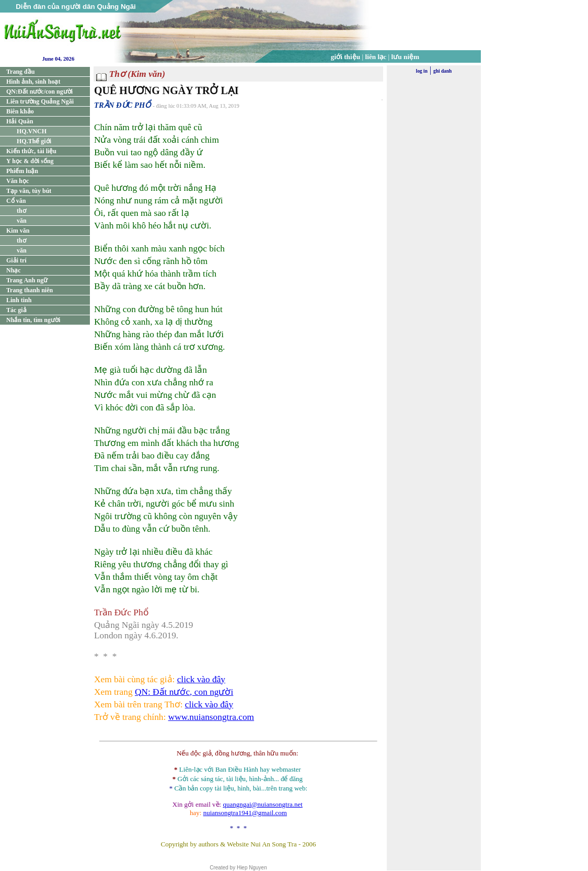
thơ (21, 211)
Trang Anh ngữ (27, 280)
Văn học (18, 181)
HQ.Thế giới (34, 141)
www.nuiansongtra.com (211, 717)
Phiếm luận (22, 171)
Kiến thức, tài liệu (31, 151)
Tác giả (16, 310)
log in (422, 71)
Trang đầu (20, 72)
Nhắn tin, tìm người (33, 320)
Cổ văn (16, 201)
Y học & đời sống (30, 161)
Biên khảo (20, 111)
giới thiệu (345, 57)
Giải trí (16, 260)
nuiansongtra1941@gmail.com (245, 813)
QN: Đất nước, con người (184, 692)
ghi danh (442, 71)
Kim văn (18, 231)
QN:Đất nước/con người (39, 91)
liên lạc (376, 57)
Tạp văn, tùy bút (29, 191)
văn (22, 221)
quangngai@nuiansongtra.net (262, 804)
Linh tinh (19, 300)
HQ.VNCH (32, 131)
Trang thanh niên (30, 290)
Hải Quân (20, 121)
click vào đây (201, 679)
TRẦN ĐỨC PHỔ (122, 105)
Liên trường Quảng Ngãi (40, 101)
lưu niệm (406, 57)
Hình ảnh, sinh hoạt (33, 82)
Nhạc (14, 270)
